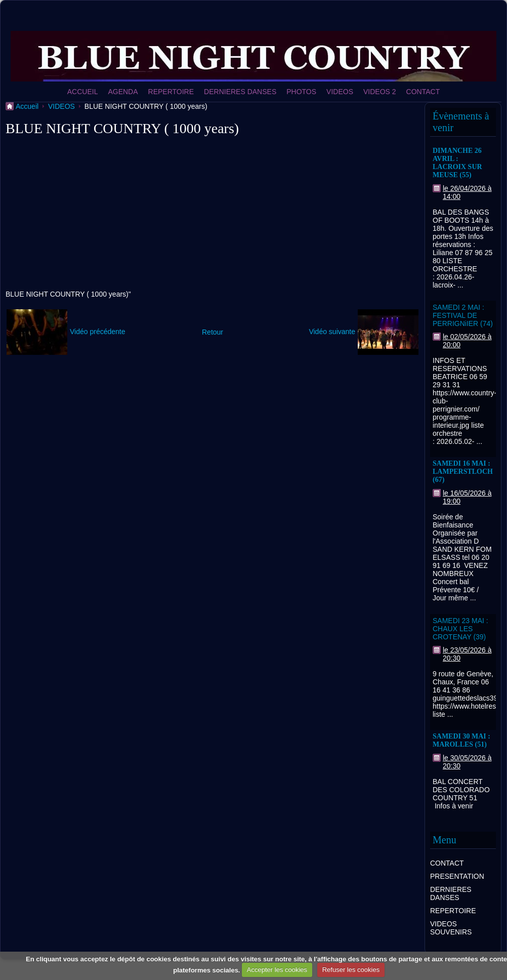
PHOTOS (301, 92)
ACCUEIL (83, 92)
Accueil (27, 106)
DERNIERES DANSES (240, 92)
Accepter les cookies (277, 970)
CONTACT (423, 92)
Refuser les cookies (351, 970)
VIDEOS (340, 92)
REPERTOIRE (171, 92)
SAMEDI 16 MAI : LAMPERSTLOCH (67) (463, 472)
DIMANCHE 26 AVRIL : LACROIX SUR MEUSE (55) (457, 163)
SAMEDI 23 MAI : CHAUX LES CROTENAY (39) (460, 629)
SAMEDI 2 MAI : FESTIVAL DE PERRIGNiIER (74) (463, 315)
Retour (213, 332)
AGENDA (123, 92)
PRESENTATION (457, 876)
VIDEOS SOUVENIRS (451, 928)
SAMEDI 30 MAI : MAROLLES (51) (461, 740)
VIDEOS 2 (380, 92)
